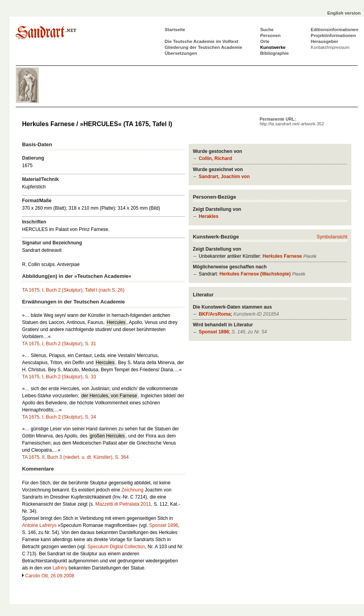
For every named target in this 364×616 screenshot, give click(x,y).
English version (344, 13)
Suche (267, 30)
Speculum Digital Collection (116, 547)
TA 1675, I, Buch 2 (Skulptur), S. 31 (59, 344)
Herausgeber (325, 41)
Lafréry (60, 568)
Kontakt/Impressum (330, 47)
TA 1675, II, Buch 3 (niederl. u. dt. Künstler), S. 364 (75, 457)
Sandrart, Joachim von (224, 177)
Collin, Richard (215, 158)
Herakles (208, 216)
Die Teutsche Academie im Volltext (201, 41)
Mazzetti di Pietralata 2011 (123, 504)
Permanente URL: (292, 121)
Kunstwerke (273, 47)
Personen (270, 35)
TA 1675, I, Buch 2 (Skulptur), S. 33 (59, 377)
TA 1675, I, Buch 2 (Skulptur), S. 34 (59, 417)
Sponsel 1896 (214, 332)
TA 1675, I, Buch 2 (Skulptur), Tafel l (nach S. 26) (73, 290)
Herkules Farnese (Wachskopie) (255, 274)
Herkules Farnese (282, 256)
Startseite (175, 30)
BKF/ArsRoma (214, 314)
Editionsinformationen (335, 30)
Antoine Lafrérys (39, 525)
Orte (265, 41)
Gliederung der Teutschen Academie (203, 47)
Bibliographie (274, 53)
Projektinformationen (333, 35)
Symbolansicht (332, 237)
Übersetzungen (181, 53)
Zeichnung (132, 490)
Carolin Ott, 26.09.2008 (50, 576)
